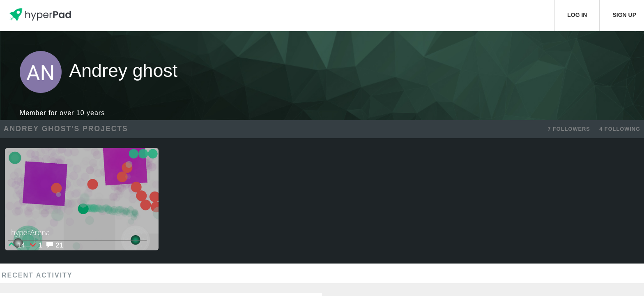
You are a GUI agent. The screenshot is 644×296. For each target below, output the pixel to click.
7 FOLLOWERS (569, 129)
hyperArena (30, 232)
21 (55, 245)
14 (17, 245)
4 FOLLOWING (620, 129)
